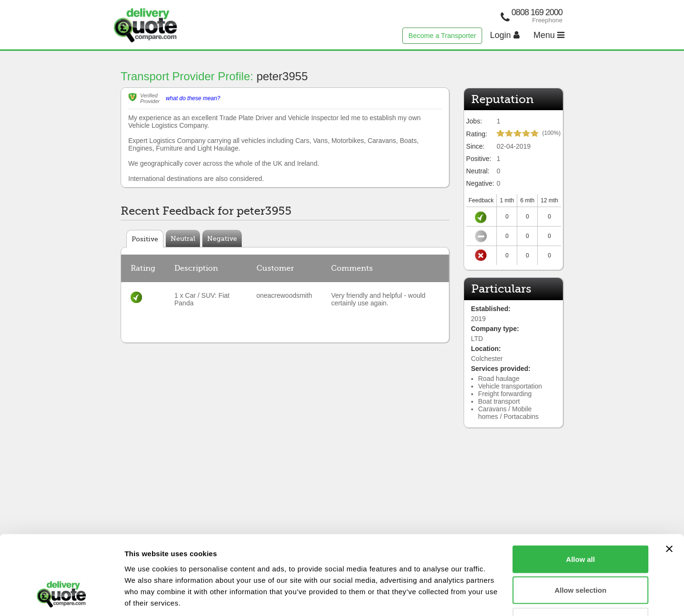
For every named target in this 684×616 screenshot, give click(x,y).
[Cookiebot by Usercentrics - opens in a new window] (62, 597)
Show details (499, 597)
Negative (222, 238)
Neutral (183, 238)
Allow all (581, 491)
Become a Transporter (442, 36)
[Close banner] (669, 481)
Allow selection (580, 523)
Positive (145, 239)
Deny (581, 554)
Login (505, 35)
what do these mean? (193, 98)
